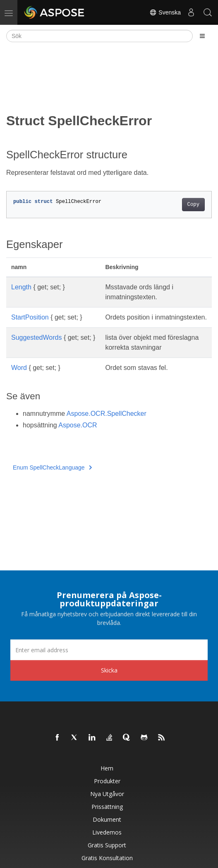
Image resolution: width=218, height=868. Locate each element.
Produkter (107, 781)
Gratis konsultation (107, 858)
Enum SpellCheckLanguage (52, 467)
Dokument (107, 819)
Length (21, 287)
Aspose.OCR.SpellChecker (107, 414)
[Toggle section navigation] (202, 36)
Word (19, 368)
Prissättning (107, 807)
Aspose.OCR (78, 425)
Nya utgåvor (107, 794)
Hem (107, 768)
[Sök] (99, 36)
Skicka (109, 670)
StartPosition (30, 317)
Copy (193, 205)
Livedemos (107, 832)
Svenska (165, 12)
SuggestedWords (36, 337)
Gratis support (107, 845)
